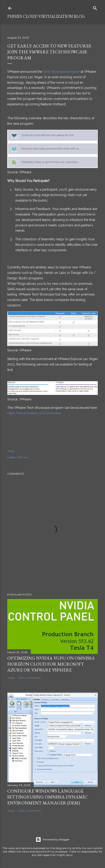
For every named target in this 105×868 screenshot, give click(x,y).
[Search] (95, 7)
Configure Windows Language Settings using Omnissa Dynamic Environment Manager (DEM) (47, 797)
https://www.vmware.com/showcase (34, 413)
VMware (22, 457)
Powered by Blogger (53, 839)
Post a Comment (29, 678)
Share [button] (11, 451)
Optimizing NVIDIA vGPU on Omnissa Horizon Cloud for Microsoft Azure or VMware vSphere (51, 664)
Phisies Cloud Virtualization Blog (46, 16)
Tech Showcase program (61, 72)
